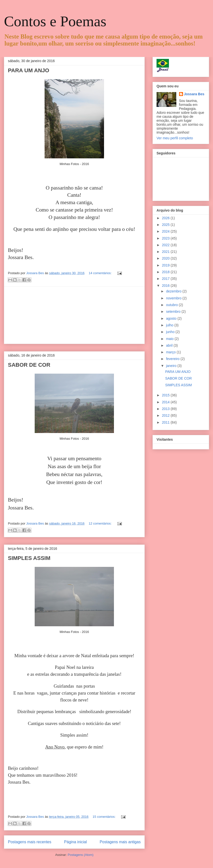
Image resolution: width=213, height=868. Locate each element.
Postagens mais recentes (30, 842)
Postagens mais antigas (120, 842)
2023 (166, 238)
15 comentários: (105, 817)
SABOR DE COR (29, 365)
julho (170, 325)
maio (170, 339)
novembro (174, 298)
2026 (166, 218)
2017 (166, 279)
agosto (172, 318)
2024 (166, 231)
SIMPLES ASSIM (29, 558)
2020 (166, 258)
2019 (166, 265)
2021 (166, 252)
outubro (172, 305)
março (171, 352)
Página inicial (76, 842)
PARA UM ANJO (29, 70)
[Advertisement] (74, 315)
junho (171, 332)
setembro (174, 312)
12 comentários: (101, 523)
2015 (166, 395)
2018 (166, 272)
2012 (166, 415)
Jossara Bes (194, 94)
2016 (166, 286)
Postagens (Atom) (80, 855)
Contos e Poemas (55, 21)
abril (170, 345)
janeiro (172, 366)
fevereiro (173, 359)
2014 (166, 402)
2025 (166, 225)
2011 (166, 422)
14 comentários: (101, 273)
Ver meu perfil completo (175, 138)
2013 (166, 409)
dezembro (174, 291)
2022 (166, 245)
